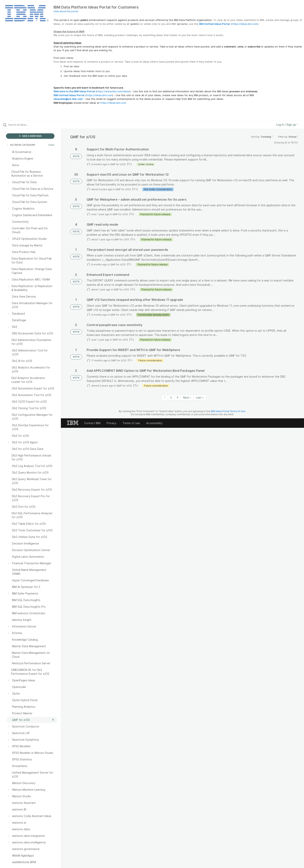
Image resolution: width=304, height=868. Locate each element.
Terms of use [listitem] (131, 423)
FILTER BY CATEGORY (21, 145)
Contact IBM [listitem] (92, 423)
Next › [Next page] (187, 397)
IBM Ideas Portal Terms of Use (228, 411)
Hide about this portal (66, 11)
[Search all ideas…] (35, 125)
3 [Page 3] (177, 397)
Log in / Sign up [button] (287, 125)
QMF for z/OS (118, 164)
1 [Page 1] (165, 397)
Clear (51, 145)
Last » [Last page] (200, 397)
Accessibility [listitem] (154, 423)
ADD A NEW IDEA (30, 136)
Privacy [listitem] (111, 423)
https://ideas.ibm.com (245, 24)
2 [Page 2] (171, 397)
